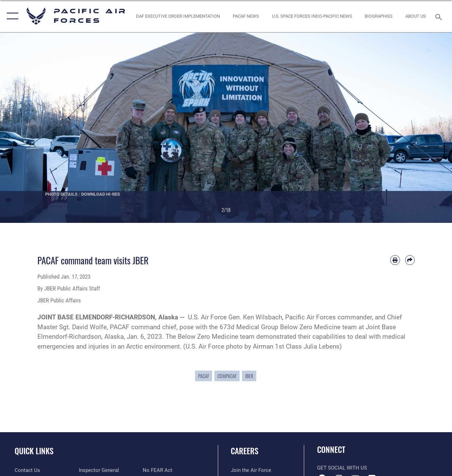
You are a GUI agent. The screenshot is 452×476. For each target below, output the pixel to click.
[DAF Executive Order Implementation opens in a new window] (178, 16)
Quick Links (34, 451)
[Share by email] (410, 260)
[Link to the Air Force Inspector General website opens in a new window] (99, 470)
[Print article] (395, 260)
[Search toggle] (440, 16)
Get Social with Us (342, 468)
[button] (11, 16)
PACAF (204, 376)
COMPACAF (227, 376)
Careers (245, 451)
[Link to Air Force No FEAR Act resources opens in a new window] (158, 470)
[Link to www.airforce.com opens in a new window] (251, 470)
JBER (249, 376)
